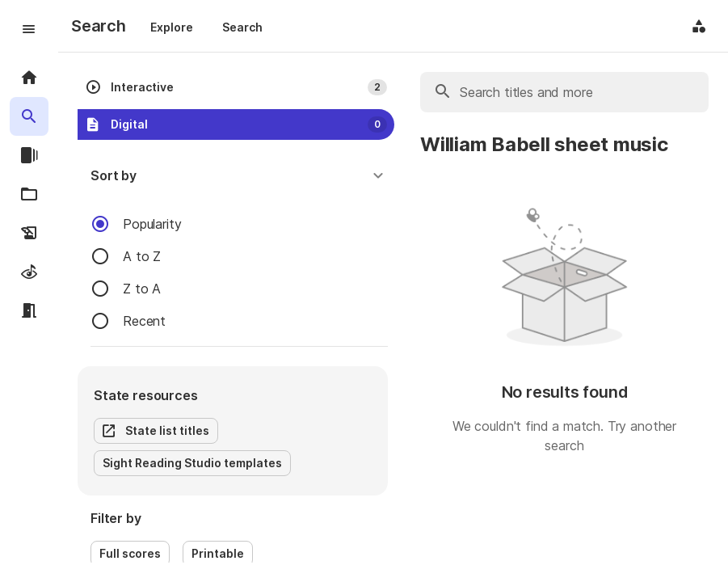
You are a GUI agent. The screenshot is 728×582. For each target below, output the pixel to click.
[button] (239, 175)
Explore (172, 27)
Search (242, 27)
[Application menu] (699, 26)
